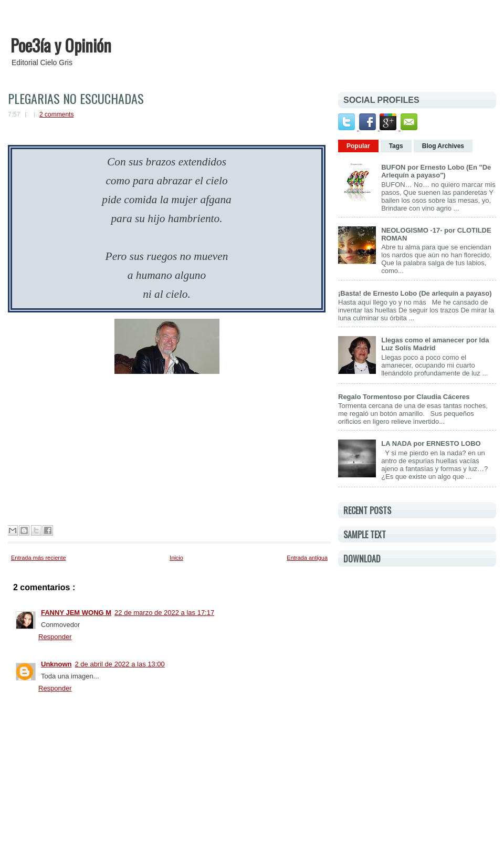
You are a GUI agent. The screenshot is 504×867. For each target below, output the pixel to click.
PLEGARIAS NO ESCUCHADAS (76, 98)
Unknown (56, 664)
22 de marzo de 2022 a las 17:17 (164, 613)
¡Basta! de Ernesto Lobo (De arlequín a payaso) (415, 293)
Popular (358, 146)
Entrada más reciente (39, 558)
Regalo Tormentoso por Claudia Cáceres (404, 397)
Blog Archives (443, 146)
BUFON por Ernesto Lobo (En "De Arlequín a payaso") (436, 171)
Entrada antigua (307, 558)
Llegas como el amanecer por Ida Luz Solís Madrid (435, 344)
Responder (55, 637)
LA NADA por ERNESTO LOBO (431, 443)
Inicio (176, 558)
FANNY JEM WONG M (76, 613)
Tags (396, 146)
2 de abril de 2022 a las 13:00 (120, 664)
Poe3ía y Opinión (61, 45)
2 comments (56, 114)
